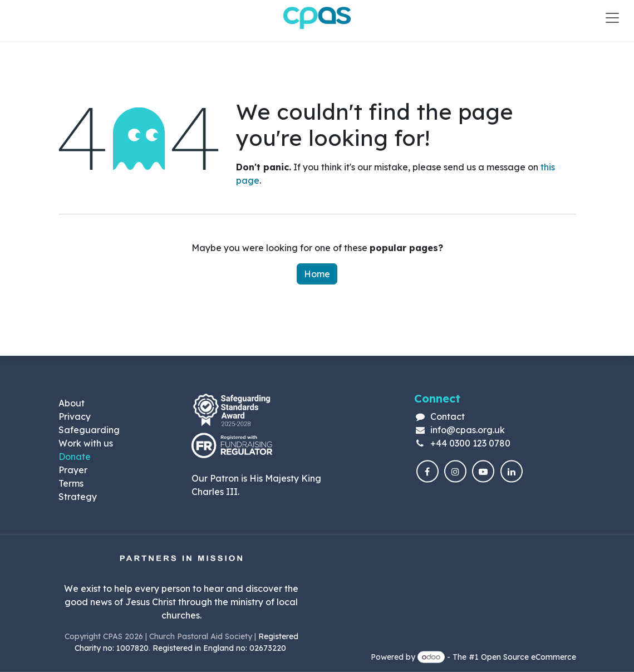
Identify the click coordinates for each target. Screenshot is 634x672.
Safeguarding (89, 429)
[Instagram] (455, 472)
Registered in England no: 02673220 (220, 648)
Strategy (78, 496)
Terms (71, 483)
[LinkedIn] (512, 472)
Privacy (75, 416)
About (72, 403)
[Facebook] (427, 472)
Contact (448, 416)
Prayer (73, 469)
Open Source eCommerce (529, 657)
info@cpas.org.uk (468, 429)
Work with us (86, 443)
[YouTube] (483, 472)
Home (317, 274)
